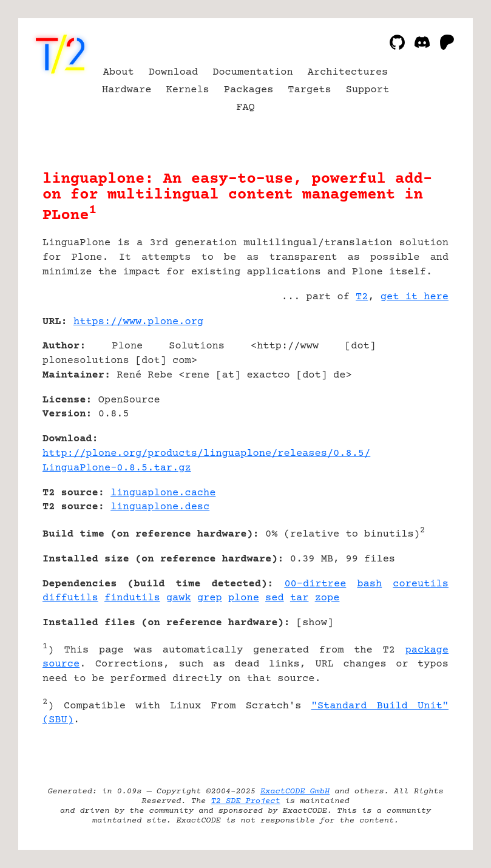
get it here (415, 297)
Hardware (127, 90)
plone (244, 598)
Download (174, 73)
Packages (249, 90)
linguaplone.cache (163, 493)
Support (367, 90)
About (119, 73)
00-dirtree (315, 584)
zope (327, 598)
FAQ (246, 108)
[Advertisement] (412, 394)
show (315, 623)
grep (210, 598)
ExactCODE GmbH (295, 792)
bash (369, 584)
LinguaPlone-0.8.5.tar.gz (117, 468)
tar (300, 598)
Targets (309, 90)
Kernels (187, 90)
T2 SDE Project (245, 801)
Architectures (348, 73)
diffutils (70, 598)
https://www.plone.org (138, 322)
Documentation (253, 73)
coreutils (421, 584)
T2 (362, 297)
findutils (132, 598)
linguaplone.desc (160, 507)
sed (275, 598)
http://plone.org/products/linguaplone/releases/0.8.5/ (206, 454)
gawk (179, 598)
